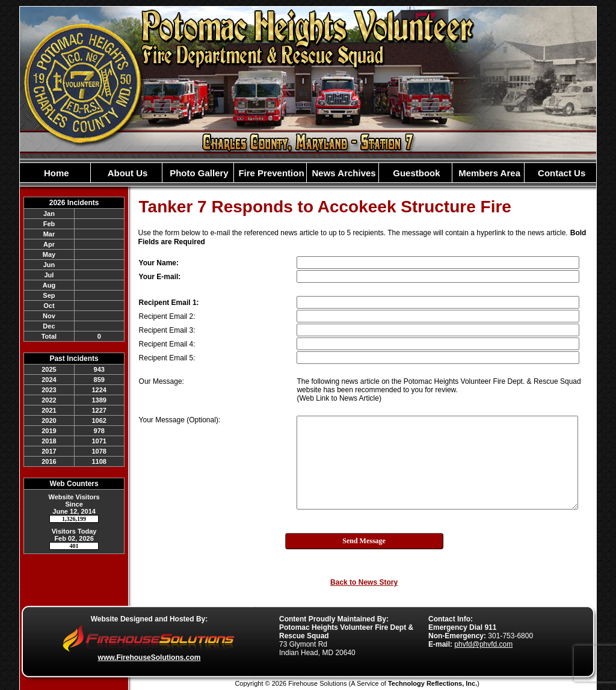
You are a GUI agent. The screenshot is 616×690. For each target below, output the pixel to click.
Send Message (364, 541)
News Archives (342, 173)
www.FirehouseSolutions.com (149, 658)
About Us (126, 173)
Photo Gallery (198, 173)
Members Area (488, 173)
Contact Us (560, 173)
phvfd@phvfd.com (483, 644)
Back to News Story (364, 582)
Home (55, 173)
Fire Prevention (270, 173)
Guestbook (415, 173)
